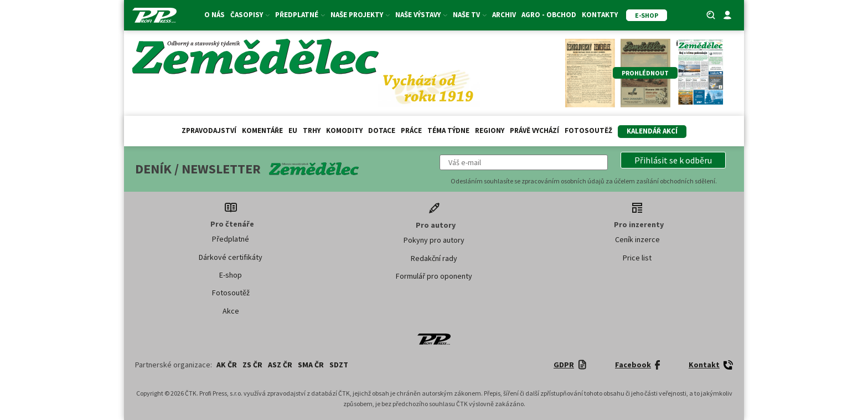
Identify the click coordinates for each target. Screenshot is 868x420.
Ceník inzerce (637, 239)
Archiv (504, 15)
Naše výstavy (421, 15)
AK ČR (227, 365)
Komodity (344, 130)
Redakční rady (434, 258)
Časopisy (250, 15)
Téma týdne (448, 130)
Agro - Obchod (549, 15)
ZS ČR (252, 365)
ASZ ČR (280, 365)
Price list (637, 258)
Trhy (312, 130)
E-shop (231, 275)
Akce (231, 311)
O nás (215, 15)
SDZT (339, 365)
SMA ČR (311, 365)
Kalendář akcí (652, 131)
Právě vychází (534, 130)
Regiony (490, 130)
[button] (673, 160)
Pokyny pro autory (434, 240)
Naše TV (470, 15)
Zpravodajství (209, 130)
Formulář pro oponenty (434, 276)
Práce (411, 130)
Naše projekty (360, 15)
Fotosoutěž (588, 130)
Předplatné (300, 15)
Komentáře (262, 130)
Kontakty (600, 15)
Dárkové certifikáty (231, 257)
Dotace (382, 130)
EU (293, 130)
